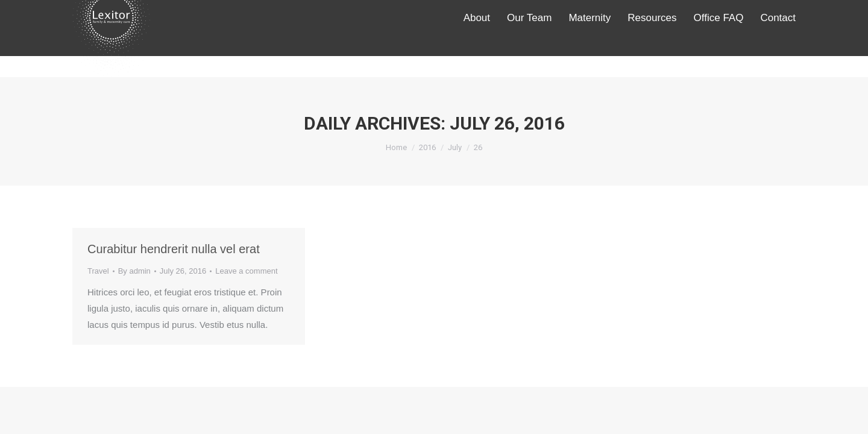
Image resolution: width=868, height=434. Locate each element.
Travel (98, 271)
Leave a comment (246, 271)
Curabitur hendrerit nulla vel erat (174, 249)
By (134, 271)
